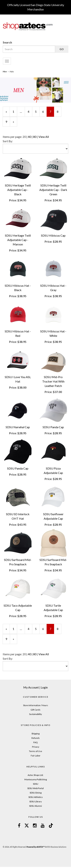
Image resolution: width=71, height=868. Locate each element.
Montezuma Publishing (36, 779)
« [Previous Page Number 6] (8, 113)
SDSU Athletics (36, 797)
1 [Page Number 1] (15, 111)
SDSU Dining (36, 793)
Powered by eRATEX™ (35, 847)
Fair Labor (36, 756)
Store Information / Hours (36, 705)
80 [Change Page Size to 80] (35, 137)
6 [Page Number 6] (45, 111)
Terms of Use (35, 751)
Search (7, 42)
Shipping (35, 734)
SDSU (36, 784)
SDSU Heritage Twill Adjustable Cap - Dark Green (53, 190)
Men (5, 71)
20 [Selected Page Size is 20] (24, 137)
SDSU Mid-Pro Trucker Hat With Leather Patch (53, 381)
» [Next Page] (15, 123)
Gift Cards (35, 710)
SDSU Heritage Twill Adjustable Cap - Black (18, 190)
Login (44, 687)
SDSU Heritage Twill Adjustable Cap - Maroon (18, 240)
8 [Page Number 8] (59, 111)
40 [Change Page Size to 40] (29, 137)
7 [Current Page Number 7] (52, 113)
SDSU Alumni (35, 806)
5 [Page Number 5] (37, 111)
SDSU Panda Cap (53, 427)
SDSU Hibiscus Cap (53, 235)
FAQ (35, 742)
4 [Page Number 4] (30, 111)
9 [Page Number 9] (8, 122)
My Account (31, 687)
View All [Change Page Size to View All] (44, 137)
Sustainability (35, 714)
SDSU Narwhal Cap (18, 427)
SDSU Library (35, 801)
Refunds (36, 738)
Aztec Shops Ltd (35, 775)
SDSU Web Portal (35, 788)
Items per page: (13, 137)
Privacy (36, 747)
